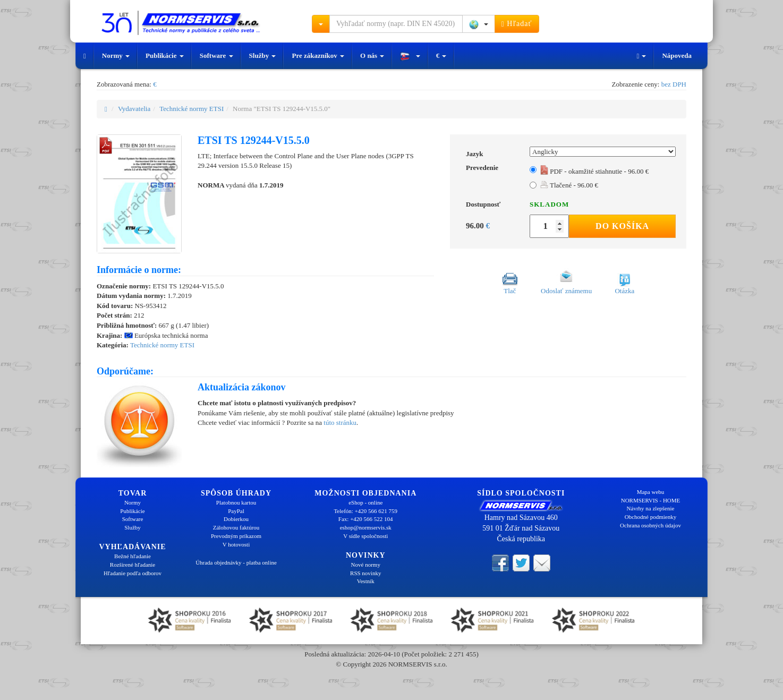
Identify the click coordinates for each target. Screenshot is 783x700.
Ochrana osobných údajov (650, 525)
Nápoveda (677, 56)
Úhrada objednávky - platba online (236, 562)
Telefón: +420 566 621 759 (365, 511)
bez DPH (674, 84)
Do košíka (622, 226)
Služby (263, 56)
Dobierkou (236, 519)
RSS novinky (365, 573)
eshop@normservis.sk (366, 527)
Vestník (366, 581)
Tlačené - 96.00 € (569, 185)
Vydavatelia (134, 109)
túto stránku (340, 422)
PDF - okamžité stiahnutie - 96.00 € (594, 171)
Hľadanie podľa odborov (133, 573)
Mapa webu (651, 492)
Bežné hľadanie (133, 556)
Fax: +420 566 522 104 (366, 519)
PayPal (236, 511)
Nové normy (366, 565)
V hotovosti (236, 544)
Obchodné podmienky (650, 517)
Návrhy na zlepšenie (651, 508)
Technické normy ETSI (192, 109)
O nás (372, 56)
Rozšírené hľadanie (133, 565)
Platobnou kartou (236, 502)
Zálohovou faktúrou (236, 527)
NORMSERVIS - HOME (651, 500)
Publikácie (165, 56)
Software (216, 56)
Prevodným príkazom (236, 536)
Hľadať (517, 24)
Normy (116, 56)
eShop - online (365, 502)
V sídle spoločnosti (365, 536)
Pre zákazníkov (318, 56)
